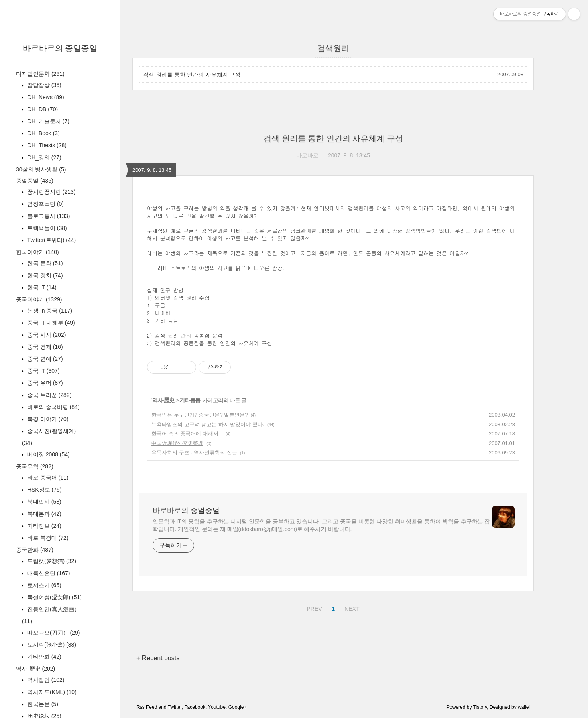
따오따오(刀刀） (53, 633)
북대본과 (44, 514)
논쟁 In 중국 (49, 311)
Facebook (195, 707)
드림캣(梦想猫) (51, 561)
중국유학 (35, 466)
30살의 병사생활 (41, 169)
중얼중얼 (35, 181)
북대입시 (44, 502)
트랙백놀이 (46, 228)
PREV (313, 608)
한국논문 (42, 704)
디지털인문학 (40, 74)
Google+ (238, 707)
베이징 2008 (48, 454)
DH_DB (42, 109)
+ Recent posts (158, 658)
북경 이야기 (47, 419)
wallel (524, 707)
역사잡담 (45, 680)
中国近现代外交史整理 (177, 443)
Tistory (480, 707)
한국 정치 (44, 275)
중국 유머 (44, 383)
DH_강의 (44, 157)
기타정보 (44, 526)
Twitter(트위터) (51, 240)
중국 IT (43, 371)
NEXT (351, 608)
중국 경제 (44, 347)
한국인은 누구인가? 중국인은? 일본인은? (200, 415)
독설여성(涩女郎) (54, 597)
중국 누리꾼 (49, 395)
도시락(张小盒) (51, 645)
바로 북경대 (47, 538)
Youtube (217, 707)
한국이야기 (38, 252)
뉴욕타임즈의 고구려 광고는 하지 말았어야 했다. (208, 424)
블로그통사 (48, 216)
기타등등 (190, 400)
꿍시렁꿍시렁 (51, 192)
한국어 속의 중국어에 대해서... (187, 434)
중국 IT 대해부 (50, 323)
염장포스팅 (45, 204)
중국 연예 (44, 359)
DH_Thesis (46, 145)
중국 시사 (46, 335)
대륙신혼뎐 (48, 573)
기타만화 (44, 657)
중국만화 (35, 550)
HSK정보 (44, 490)
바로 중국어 (47, 478)
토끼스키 (44, 585)
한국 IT (41, 287)
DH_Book (43, 133)
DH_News (45, 97)
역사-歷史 (36, 669)
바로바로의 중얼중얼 (60, 48)
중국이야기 (39, 299)
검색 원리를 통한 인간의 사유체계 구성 (192, 75)
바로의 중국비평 (53, 407)
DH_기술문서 (48, 121)
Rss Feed (147, 707)
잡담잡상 (44, 85)
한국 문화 (44, 263)
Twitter (175, 707)
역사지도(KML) (51, 692)
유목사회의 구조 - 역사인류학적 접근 (194, 453)
